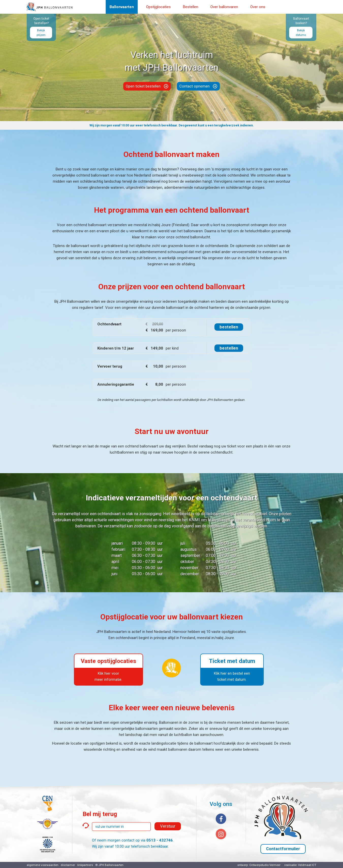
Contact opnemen (194, 86)
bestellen (229, 327)
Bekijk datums (301, 33)
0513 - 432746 (160, 840)
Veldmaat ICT (307, 865)
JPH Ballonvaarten (111, 865)
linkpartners (85, 865)
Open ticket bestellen (143, 86)
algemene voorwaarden (43, 865)
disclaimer (68, 865)
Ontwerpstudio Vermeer (265, 865)
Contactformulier (283, 849)
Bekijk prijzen (41, 33)
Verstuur (168, 826)
